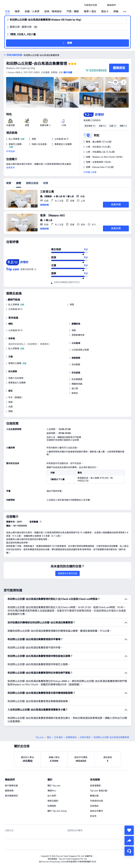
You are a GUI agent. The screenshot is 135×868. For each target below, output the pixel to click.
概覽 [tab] (9, 183)
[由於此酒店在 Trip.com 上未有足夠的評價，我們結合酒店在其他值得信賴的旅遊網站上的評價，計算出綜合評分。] (35, 269)
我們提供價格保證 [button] (98, 70)
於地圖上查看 (90, 172)
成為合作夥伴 (96, 811)
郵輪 (116, 12)
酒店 (49, 737)
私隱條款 (52, 806)
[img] (30, 92)
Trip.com (40, 737)
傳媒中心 (52, 791)
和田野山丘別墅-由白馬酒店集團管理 (37, 64)
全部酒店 (94, 806)
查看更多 (10, 168)
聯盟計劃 (94, 796)
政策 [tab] (46, 183)
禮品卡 (105, 12)
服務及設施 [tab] (32, 183)
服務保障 (9, 791)
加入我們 (52, 796)
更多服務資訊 (11, 796)
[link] (90, 5)
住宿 (7, 12)
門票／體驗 (73, 12)
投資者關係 (95, 786)
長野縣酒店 (71, 737)
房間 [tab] (18, 183)
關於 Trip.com (54, 786)
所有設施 (10, 151)
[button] (102, 5)
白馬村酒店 (85, 737)
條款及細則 (53, 801)
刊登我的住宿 (96, 801)
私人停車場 (14, 305)
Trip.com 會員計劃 (99, 791)
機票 (17, 12)
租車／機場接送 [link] (53, 12)
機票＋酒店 (90, 12)
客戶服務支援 (11, 786)
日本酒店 (58, 737)
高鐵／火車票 (32, 12)
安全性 (93, 816)
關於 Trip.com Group (57, 811)
